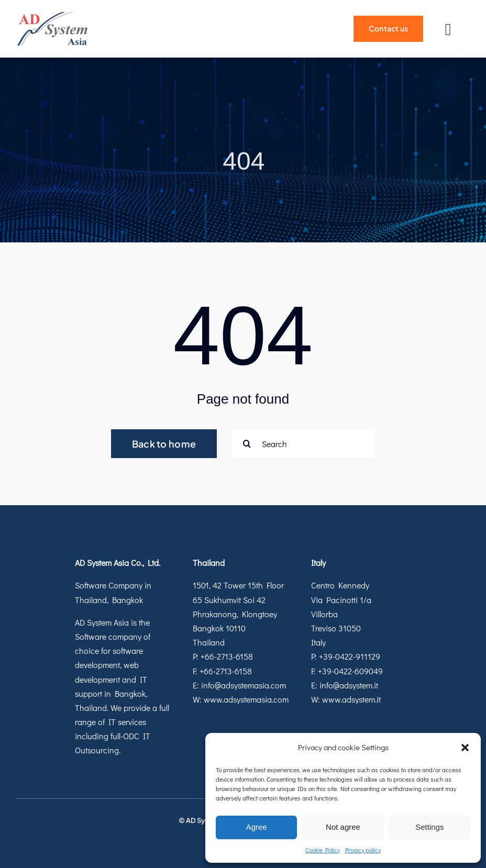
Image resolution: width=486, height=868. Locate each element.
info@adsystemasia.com (244, 685)
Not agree (343, 827)
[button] (465, 748)
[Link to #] (448, 30)
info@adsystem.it (349, 685)
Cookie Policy (323, 850)
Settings (429, 827)
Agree (257, 827)
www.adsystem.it (351, 699)
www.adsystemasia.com (246, 699)
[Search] (304, 444)
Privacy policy (363, 850)
